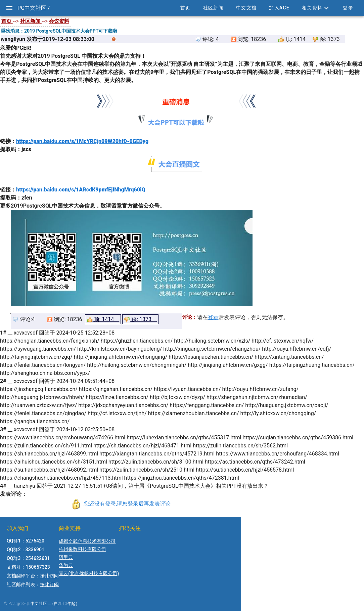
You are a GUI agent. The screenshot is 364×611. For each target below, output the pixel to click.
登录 (213, 317)
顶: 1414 (103, 319)
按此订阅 (49, 584)
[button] (316, 8)
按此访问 (49, 576)
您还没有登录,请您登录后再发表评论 (126, 504)
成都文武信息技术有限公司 (87, 541)
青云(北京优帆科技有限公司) (89, 573)
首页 (7, 21)
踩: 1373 (140, 319)
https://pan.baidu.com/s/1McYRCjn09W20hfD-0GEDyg (82, 141)
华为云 (66, 565)
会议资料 (59, 21)
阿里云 (66, 557)
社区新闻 (31, 21)
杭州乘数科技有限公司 (82, 549)
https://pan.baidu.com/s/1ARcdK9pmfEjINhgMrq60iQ (81, 190)
